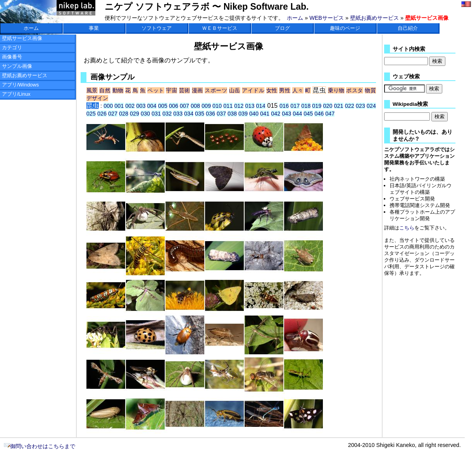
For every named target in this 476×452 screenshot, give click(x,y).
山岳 (235, 90)
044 (297, 114)
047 (330, 114)
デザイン (97, 98)
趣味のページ (345, 28)
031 (156, 114)
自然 (105, 90)
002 (130, 106)
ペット (156, 90)
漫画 (197, 90)
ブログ (282, 28)
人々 (298, 90)
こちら (407, 228)
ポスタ (354, 90)
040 (254, 114)
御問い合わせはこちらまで (40, 446)
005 (163, 106)
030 (145, 114)
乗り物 (336, 90)
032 (167, 114)
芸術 (185, 90)
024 (371, 106)
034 (189, 114)
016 (284, 106)
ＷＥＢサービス (220, 28)
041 (265, 114)
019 (317, 106)
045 (308, 114)
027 (113, 114)
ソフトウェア (157, 28)
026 (102, 114)
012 (239, 106)
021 (339, 106)
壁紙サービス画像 (22, 38)
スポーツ (216, 90)
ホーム (295, 18)
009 (206, 106)
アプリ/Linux (16, 94)
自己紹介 (408, 28)
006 (174, 106)
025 (91, 114)
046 (319, 114)
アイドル (253, 90)
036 (210, 114)
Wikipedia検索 (410, 104)
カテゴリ (12, 47)
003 (141, 106)
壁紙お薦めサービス (374, 18)
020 (328, 106)
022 (350, 106)
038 (232, 114)
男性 (285, 90)
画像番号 (12, 57)
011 (228, 106)
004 (152, 106)
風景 (92, 90)
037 (221, 114)
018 (306, 106)
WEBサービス (327, 18)
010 (217, 106)
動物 (118, 90)
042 (276, 114)
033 (178, 114)
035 (200, 114)
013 (250, 106)
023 (360, 106)
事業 (94, 28)
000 (108, 106)
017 (295, 106)
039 (243, 114)
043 (286, 114)
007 (185, 106)
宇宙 (172, 90)
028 (124, 114)
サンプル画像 (17, 66)
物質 (370, 90)
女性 (272, 90)
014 (260, 106)
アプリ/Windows (20, 85)
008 (195, 106)
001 (119, 106)
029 (135, 114)
